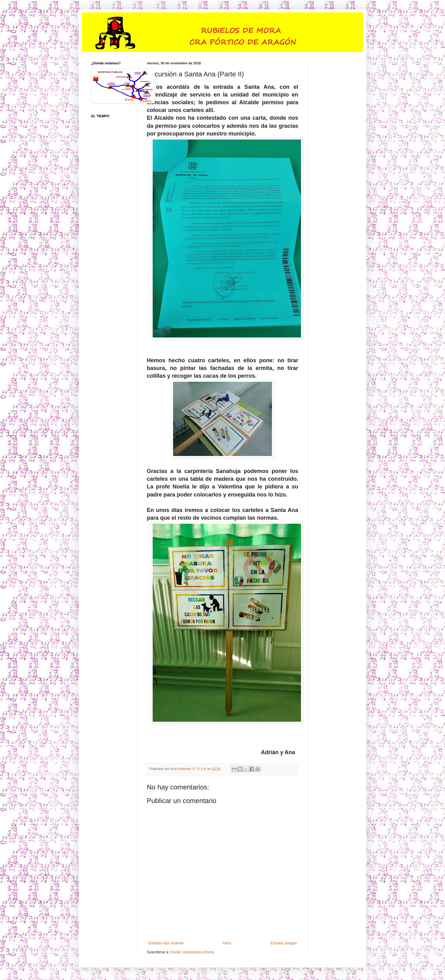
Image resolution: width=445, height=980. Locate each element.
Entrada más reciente (166, 943)
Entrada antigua (284, 943)
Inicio (227, 943)
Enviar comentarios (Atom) (192, 952)
